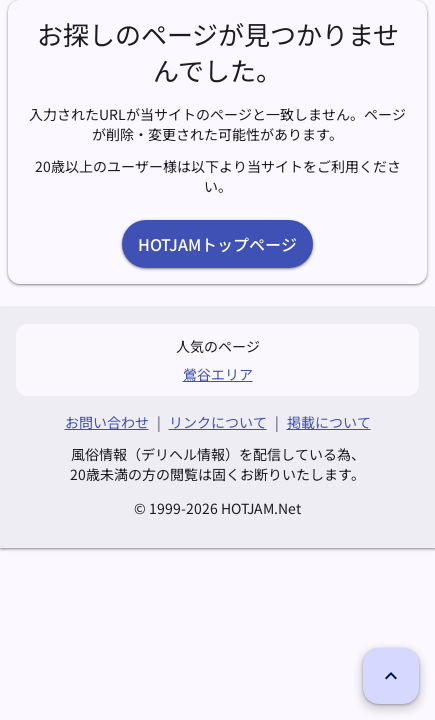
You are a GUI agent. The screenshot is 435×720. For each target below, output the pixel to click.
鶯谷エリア (218, 374)
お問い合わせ (107, 422)
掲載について (329, 422)
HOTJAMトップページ (217, 244)
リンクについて (218, 422)
